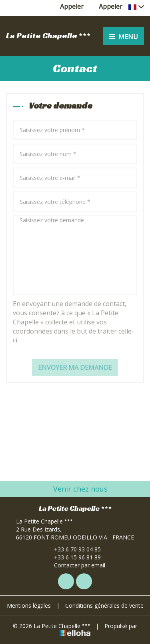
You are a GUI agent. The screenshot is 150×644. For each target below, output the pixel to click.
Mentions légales (29, 605)
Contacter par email (75, 565)
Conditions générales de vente (104, 605)
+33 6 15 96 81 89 (73, 557)
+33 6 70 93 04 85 (73, 549)
